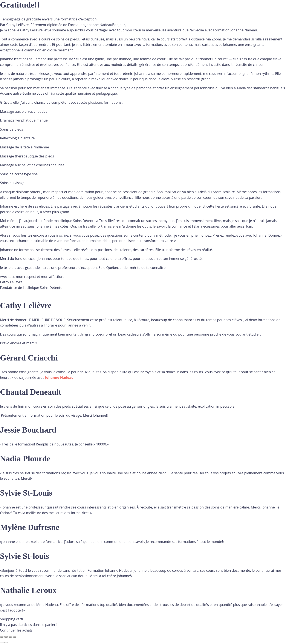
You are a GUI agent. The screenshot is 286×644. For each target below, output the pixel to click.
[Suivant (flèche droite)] (6, 642)
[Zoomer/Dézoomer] (2, 637)
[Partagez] (10, 637)
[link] (59, 377)
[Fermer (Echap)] (15, 637)
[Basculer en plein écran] (6, 637)
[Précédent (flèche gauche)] (2, 642)
